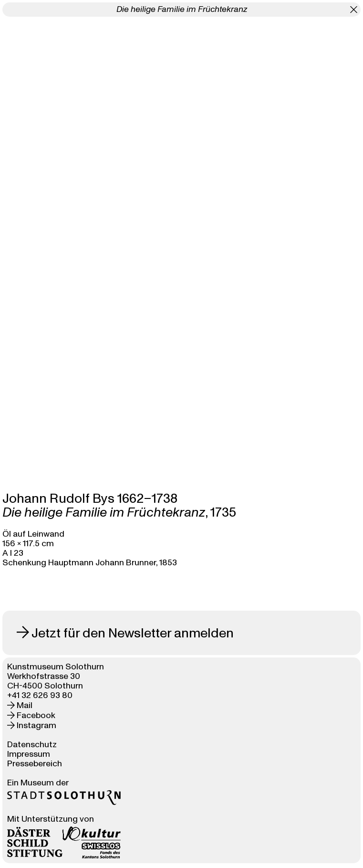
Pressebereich (35, 764)
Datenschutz (32, 745)
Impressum (29, 754)
